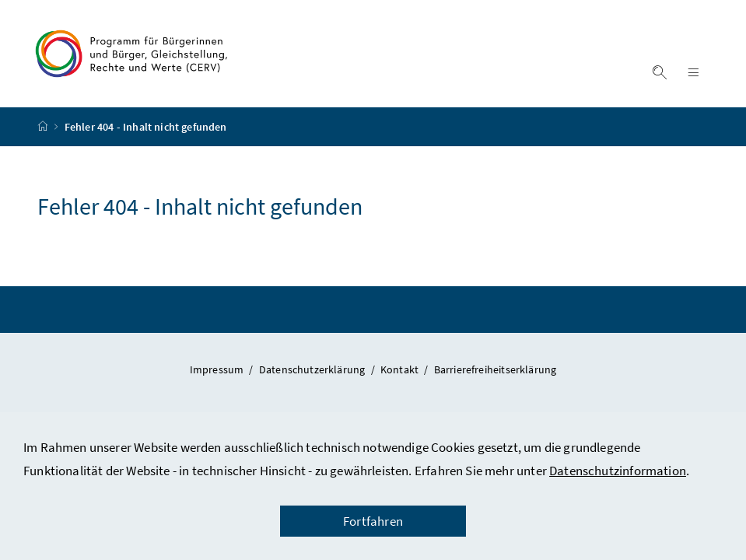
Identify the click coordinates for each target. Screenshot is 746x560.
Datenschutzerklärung (313, 369)
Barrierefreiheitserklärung (496, 369)
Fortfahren (373, 521)
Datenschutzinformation (618, 471)
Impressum (218, 369)
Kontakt (401, 369)
